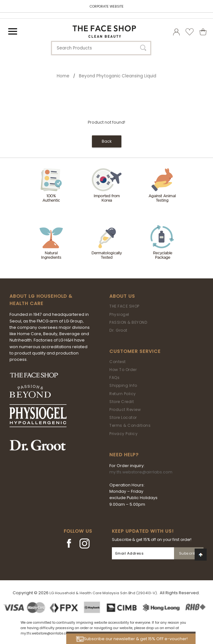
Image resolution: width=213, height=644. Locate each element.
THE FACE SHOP (124, 306)
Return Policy (123, 394)
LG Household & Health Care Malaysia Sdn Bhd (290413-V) (103, 593)
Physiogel (119, 314)
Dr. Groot (118, 330)
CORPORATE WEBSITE (107, 7)
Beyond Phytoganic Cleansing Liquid (118, 76)
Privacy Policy (123, 434)
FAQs (114, 377)
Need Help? (124, 455)
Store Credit (122, 402)
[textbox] (101, 48)
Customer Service (135, 351)
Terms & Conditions (130, 425)
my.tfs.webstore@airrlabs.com (141, 472)
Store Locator (123, 417)
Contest (118, 362)
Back (107, 141)
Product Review (125, 410)
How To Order (123, 370)
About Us (122, 296)
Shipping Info (123, 385)
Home (63, 76)
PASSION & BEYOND (128, 322)
